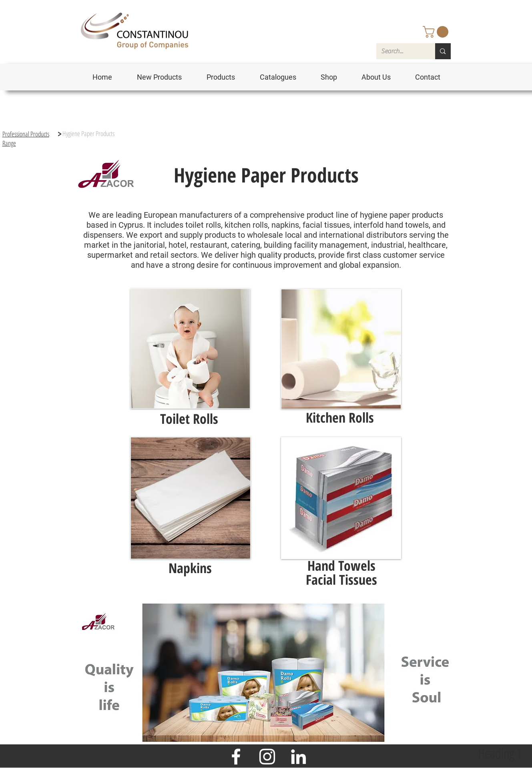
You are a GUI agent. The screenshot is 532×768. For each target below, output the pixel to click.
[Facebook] (236, 757)
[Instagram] (267, 757)
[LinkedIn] (298, 757)
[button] (437, 32)
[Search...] (400, 51)
